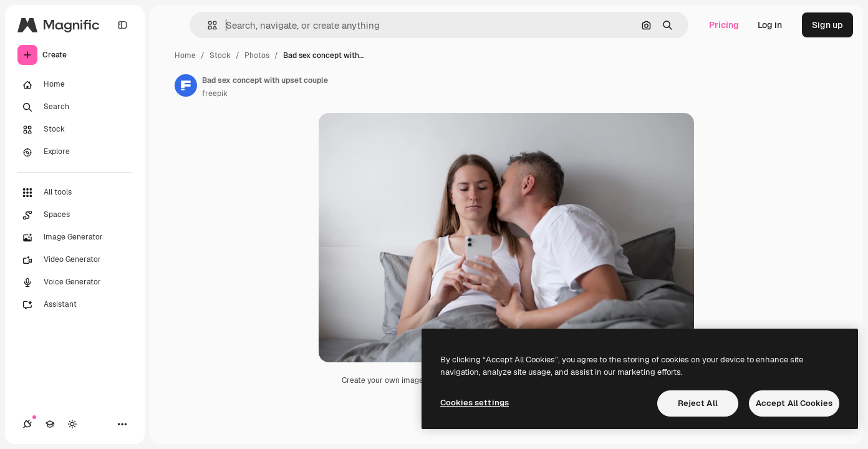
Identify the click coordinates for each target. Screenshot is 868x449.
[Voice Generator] (75, 282)
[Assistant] (75, 305)
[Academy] (50, 424)
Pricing (724, 25)
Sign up (827, 25)
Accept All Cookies (794, 403)
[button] (207, 25)
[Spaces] (75, 215)
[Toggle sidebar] (122, 25)
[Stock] (75, 130)
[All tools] (75, 193)
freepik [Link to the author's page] (215, 94)
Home (185, 56)
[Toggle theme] (72, 424)
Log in (770, 25)
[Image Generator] (75, 238)
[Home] (75, 85)
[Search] (75, 107)
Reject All (698, 403)
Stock (220, 56)
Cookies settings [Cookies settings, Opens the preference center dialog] (475, 403)
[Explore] (75, 152)
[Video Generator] (75, 260)
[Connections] (27, 424)
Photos (257, 56)
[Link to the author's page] (186, 85)
